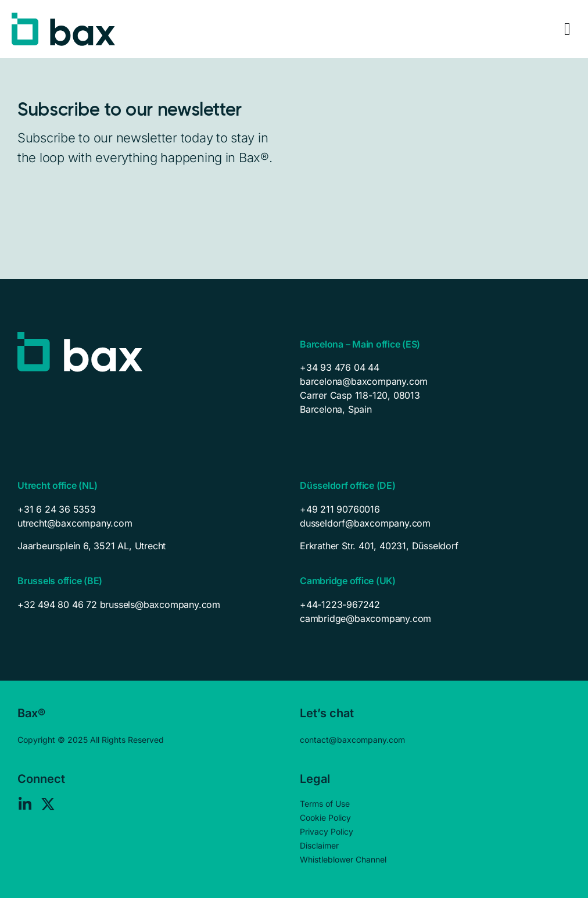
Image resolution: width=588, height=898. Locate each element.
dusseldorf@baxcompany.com (365, 523)
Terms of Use (325, 804)
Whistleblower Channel (343, 859)
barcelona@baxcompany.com (364, 381)
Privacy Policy (327, 831)
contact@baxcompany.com (352, 740)
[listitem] (153, 546)
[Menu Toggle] (567, 29)
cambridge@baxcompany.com (365, 618)
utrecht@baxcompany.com (75, 523)
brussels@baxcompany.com (160, 604)
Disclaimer (319, 845)
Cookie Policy (325, 817)
